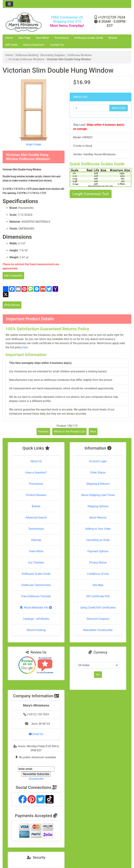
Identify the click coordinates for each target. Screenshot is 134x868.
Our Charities (36, 563)
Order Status (98, 473)
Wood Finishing (36, 630)
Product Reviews (36, 495)
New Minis (43, 38)
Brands (113, 38)
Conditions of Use (98, 574)
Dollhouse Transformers (36, 585)
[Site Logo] (24, 22)
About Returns (98, 518)
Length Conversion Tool (91, 194)
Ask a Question (13, 276)
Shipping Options (98, 506)
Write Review (12, 305)
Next (93, 431)
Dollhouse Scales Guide (89, 38)
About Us (36, 461)
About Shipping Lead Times (98, 495)
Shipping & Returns (98, 484)
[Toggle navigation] (9, 4)
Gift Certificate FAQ (98, 596)
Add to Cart (119, 108)
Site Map (98, 585)
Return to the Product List (69, 431)
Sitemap (36, 540)
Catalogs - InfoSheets (36, 619)
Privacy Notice (98, 563)
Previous (43, 431)
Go (98, 675)
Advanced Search (36, 518)
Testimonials (36, 529)
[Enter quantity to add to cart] (91, 108)
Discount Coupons (98, 619)
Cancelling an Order (98, 540)
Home (9, 38)
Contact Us (57, 45)
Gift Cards (11, 45)
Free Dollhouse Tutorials (36, 596)
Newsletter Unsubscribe (98, 630)
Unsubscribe (36, 779)
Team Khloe (36, 551)
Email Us (36, 734)
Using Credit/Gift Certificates (98, 608)
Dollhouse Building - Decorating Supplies (40, 55)
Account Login (98, 461)
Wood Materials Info (36, 608)
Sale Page (24, 38)
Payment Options (98, 551)
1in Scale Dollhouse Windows (26, 59)
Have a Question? (34, 45)
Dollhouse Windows (80, 55)
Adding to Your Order (98, 529)
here (25, 347)
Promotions (62, 38)
